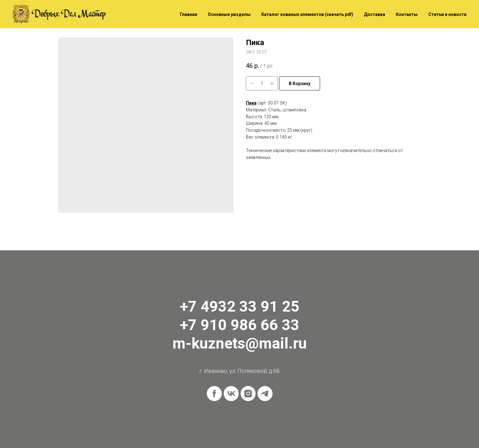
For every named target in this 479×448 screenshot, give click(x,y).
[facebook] (214, 394)
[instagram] (248, 394)
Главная (189, 14)
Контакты (407, 14)
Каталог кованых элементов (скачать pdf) (307, 14)
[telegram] (265, 394)
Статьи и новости (447, 14)
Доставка (375, 14)
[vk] (231, 394)
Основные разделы (229, 14)
